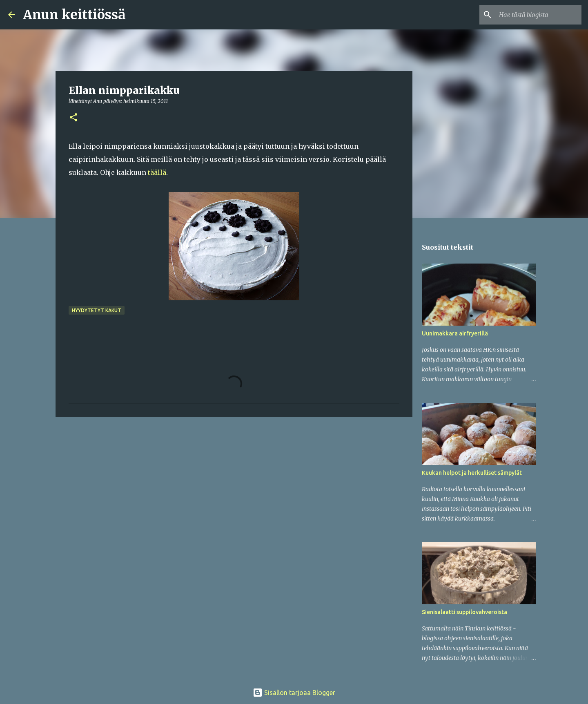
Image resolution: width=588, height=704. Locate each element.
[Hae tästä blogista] (539, 15)
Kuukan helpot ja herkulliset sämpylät (472, 473)
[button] (73, 118)
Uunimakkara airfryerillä (455, 333)
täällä (157, 172)
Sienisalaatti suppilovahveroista (464, 612)
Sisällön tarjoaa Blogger (294, 693)
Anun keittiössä (74, 15)
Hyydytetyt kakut (97, 310)
